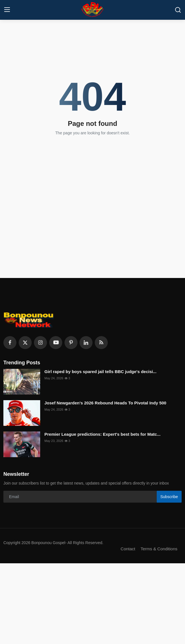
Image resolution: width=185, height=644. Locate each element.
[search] (178, 10)
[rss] (101, 343)
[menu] (7, 10)
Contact (128, 549)
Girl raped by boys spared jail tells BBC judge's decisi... (100, 372)
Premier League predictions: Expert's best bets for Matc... (102, 434)
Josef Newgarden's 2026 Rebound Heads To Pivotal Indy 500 (105, 403)
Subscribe (169, 497)
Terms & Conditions (159, 549)
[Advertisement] (92, 603)
